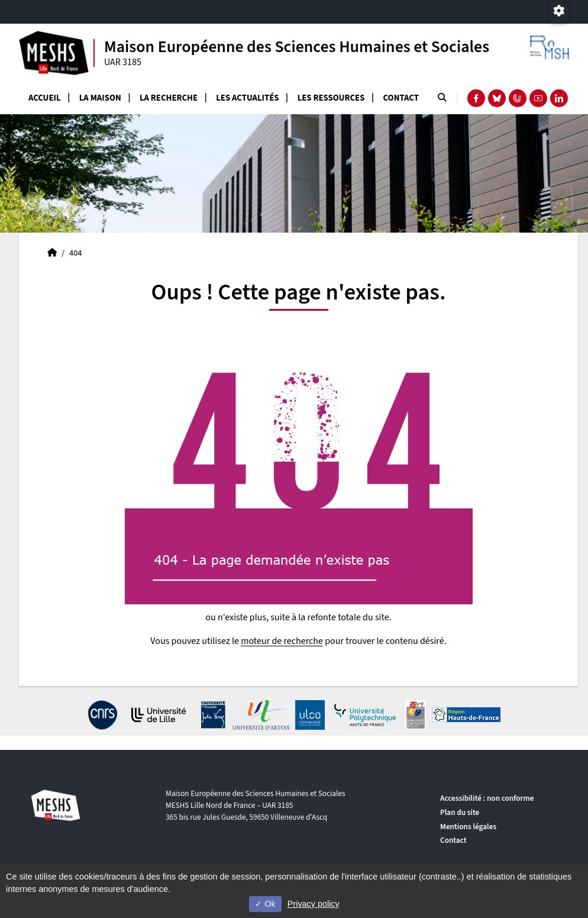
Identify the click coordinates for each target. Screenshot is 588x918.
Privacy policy (314, 904)
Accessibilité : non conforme (487, 798)
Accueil (45, 98)
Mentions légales (468, 827)
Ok (265, 904)
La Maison (100, 98)
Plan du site (460, 812)
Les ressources (331, 98)
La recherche (169, 98)
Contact (401, 98)
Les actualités (247, 98)
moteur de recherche (282, 641)
